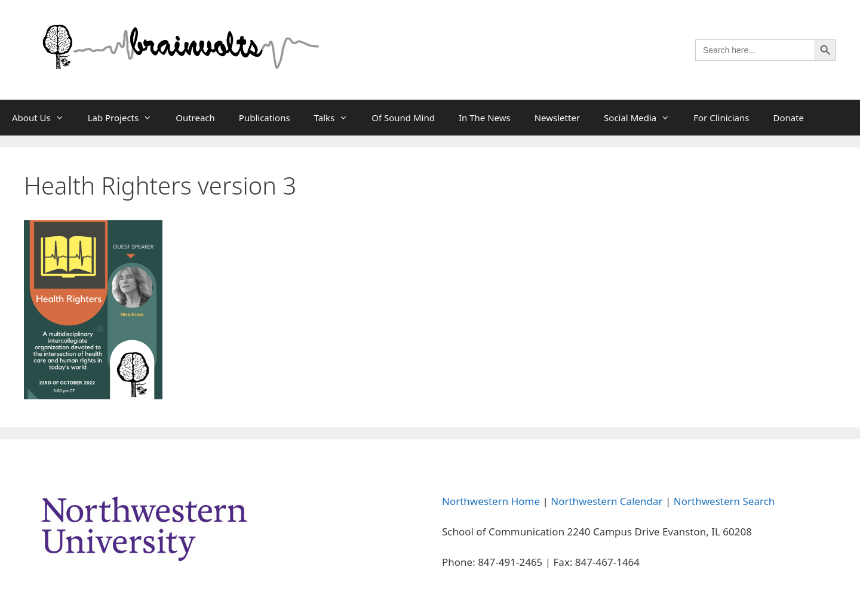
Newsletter (557, 118)
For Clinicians (721, 118)
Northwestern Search (724, 501)
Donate (788, 118)
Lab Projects (126, 118)
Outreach (195, 118)
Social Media (643, 118)
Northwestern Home (491, 501)
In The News (485, 118)
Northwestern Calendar (606, 501)
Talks (337, 118)
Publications (265, 118)
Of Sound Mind (403, 118)
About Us (44, 118)
